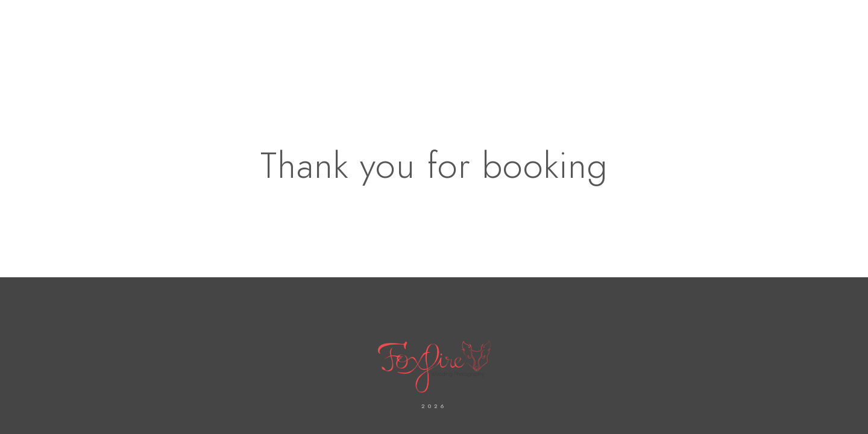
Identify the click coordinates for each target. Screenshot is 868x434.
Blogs (774, 49)
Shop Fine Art (706, 49)
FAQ (818, 49)
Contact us (453, 49)
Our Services (621, 49)
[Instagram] (748, 25)
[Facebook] (726, 25)
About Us (382, 49)
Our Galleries (535, 49)
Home (326, 49)
